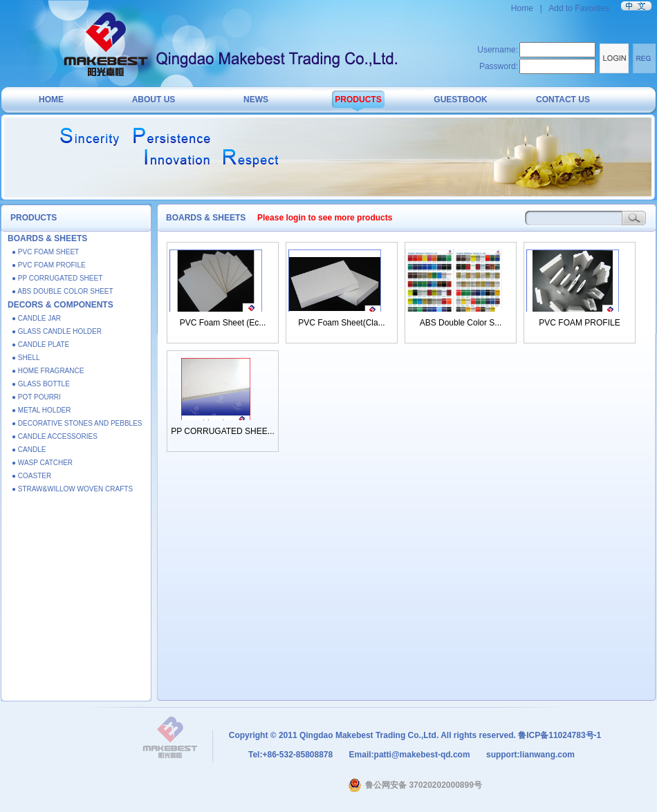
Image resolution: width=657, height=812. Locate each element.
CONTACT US (563, 100)
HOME (51, 100)
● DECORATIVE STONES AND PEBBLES (77, 423)
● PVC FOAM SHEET (45, 252)
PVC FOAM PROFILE (579, 323)
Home (523, 8)
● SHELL (26, 358)
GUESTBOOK (460, 100)
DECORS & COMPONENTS (61, 305)
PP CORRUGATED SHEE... (223, 431)
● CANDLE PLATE (40, 344)
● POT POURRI (36, 397)
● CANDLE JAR (36, 318)
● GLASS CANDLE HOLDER (57, 331)
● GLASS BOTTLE (41, 384)
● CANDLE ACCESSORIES (55, 436)
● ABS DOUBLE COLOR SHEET (63, 291)
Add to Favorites (579, 8)
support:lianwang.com (529, 755)
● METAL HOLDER (41, 410)
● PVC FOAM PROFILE (49, 265)
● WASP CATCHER (42, 463)
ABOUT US (154, 100)
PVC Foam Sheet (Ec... (223, 323)
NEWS (256, 100)
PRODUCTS (358, 100)
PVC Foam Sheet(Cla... (341, 323)
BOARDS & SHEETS (47, 238)
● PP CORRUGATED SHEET (57, 278)
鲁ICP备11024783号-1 (559, 735)
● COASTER (31, 476)
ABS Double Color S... (461, 323)
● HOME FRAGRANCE (48, 371)
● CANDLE (29, 450)
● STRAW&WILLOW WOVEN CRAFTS (72, 489)
